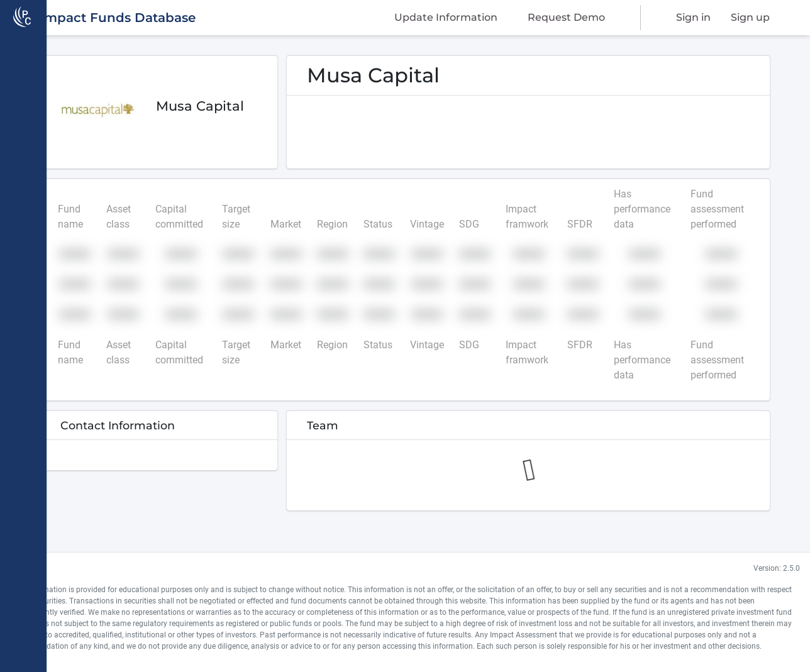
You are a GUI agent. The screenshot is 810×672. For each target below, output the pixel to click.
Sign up (750, 17)
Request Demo (566, 17)
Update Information (446, 17)
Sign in (693, 17)
